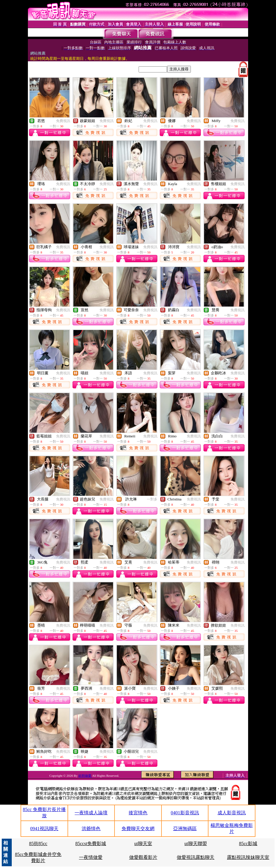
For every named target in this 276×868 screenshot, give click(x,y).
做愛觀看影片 (143, 857)
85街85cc (38, 844)
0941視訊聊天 (44, 829)
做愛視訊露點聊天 (196, 857)
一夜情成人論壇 (91, 813)
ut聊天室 (143, 844)
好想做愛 (85, 776)
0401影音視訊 (185, 813)
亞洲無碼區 (185, 829)
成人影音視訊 (232, 813)
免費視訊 (63, 121)
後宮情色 (138, 813)
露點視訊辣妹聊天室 (248, 857)
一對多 (152, 499)
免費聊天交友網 (138, 829)
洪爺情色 (91, 829)
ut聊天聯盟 (196, 844)
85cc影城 (248, 844)
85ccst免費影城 (91, 844)
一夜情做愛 (91, 857)
